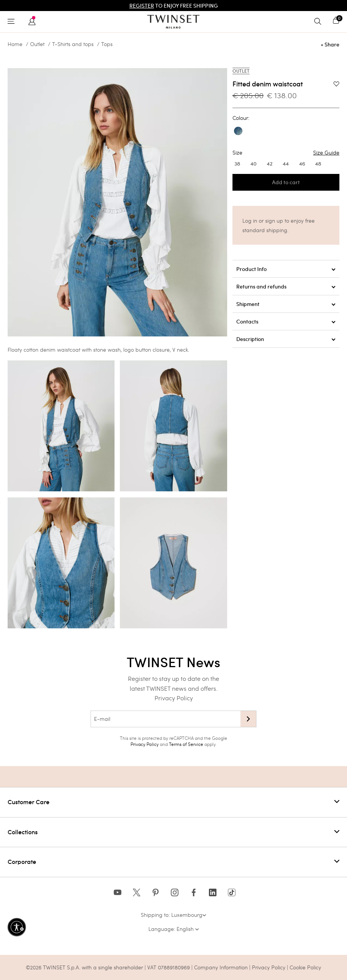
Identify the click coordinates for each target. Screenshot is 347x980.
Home (15, 44)
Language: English (174, 929)
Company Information (221, 967)
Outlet (37, 44)
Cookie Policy (305, 967)
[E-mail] (166, 719)
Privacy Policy (174, 698)
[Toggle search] (320, 22)
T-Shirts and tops (73, 44)
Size (286, 153)
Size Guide (326, 153)
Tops (107, 44)
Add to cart (286, 182)
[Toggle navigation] (13, 22)
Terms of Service (186, 744)
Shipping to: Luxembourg (173, 915)
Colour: (241, 118)
